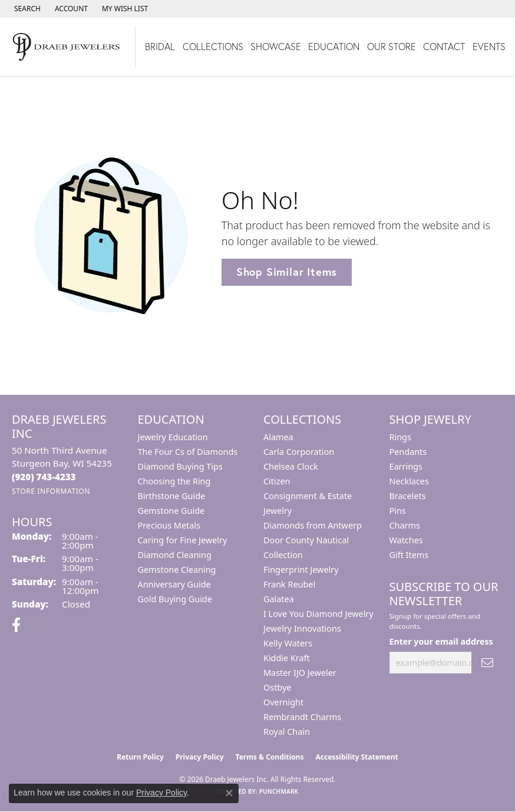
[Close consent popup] (229, 793)
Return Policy (140, 757)
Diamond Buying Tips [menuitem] (180, 466)
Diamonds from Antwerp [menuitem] (313, 525)
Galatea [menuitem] (279, 599)
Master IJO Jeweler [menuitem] (300, 673)
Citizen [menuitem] (277, 481)
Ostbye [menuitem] (277, 687)
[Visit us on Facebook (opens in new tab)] (16, 625)
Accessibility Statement (356, 757)
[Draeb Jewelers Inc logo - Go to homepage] (68, 47)
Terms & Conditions (270, 757)
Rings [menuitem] (400, 437)
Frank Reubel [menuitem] (289, 584)
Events (489, 46)
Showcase (276, 46)
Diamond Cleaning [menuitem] (175, 555)
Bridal (160, 46)
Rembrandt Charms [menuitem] (302, 717)
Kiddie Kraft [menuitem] (287, 658)
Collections (213, 46)
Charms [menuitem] (405, 525)
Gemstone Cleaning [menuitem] (177, 570)
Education (334, 46)
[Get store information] (51, 491)
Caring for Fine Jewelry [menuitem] (183, 540)
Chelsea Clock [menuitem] (291, 466)
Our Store (392, 46)
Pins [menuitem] (398, 511)
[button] (26, 9)
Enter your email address (441, 641)
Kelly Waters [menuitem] (288, 643)
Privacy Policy (200, 757)
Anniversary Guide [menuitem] (174, 584)
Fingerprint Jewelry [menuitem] (301, 570)
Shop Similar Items (287, 272)
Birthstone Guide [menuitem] (172, 496)
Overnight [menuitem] (283, 702)
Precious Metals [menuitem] (169, 525)
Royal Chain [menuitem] (287, 732)
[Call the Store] (44, 477)
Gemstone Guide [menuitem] (171, 511)
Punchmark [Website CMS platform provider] (279, 791)
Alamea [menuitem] (278, 437)
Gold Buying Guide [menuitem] (175, 599)
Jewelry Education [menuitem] (173, 437)
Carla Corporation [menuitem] (299, 452)
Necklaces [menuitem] (409, 481)
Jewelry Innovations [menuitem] (302, 628)
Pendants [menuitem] (408, 452)
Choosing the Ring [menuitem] (174, 481)
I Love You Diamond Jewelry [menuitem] (318, 614)
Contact (444, 46)
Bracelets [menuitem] (408, 496)
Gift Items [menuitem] (409, 555)
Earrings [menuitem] (406, 466)
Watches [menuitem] (406, 540)
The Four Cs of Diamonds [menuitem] (188, 452)
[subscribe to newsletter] (487, 663)
